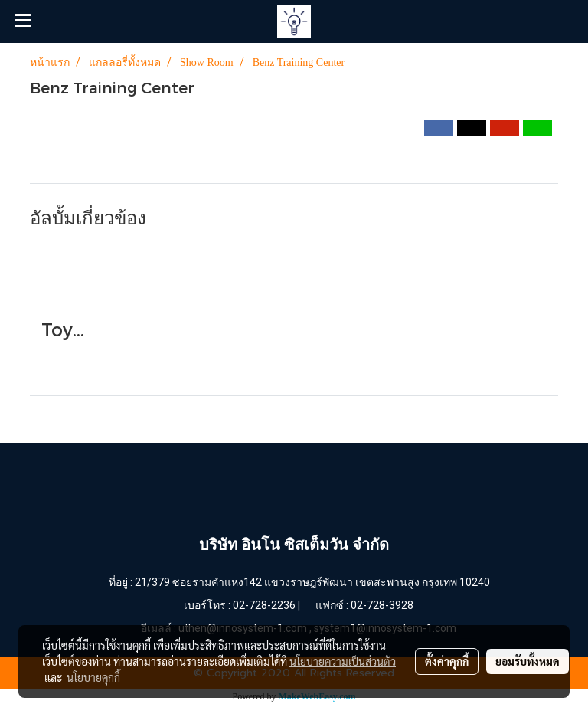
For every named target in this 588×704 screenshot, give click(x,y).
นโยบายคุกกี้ (93, 677)
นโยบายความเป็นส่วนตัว (343, 661)
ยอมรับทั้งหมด (528, 661)
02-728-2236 (264, 605)
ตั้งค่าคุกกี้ (447, 661)
